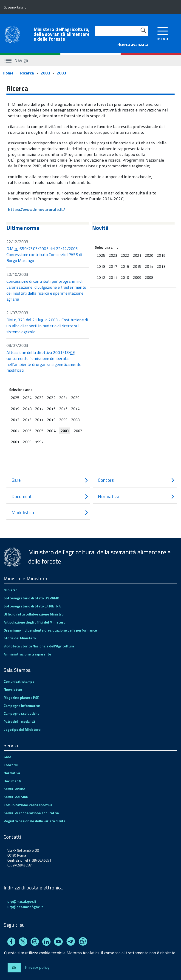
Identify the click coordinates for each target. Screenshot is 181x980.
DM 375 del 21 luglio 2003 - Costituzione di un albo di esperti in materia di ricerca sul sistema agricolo (47, 326)
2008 (75, 420)
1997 (39, 442)
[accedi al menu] (163, 33)
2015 (63, 409)
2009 (63, 420)
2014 (75, 409)
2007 (15, 431)
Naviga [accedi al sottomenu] (16, 60)
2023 (39, 398)
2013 (15, 420)
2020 (75, 398)
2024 (27, 398)
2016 (51, 409)
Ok (14, 968)
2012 (27, 420)
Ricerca (27, 73)
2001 (15, 442)
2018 (27, 409)
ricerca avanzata (133, 44)
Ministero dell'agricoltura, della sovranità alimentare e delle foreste (62, 34)
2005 (39, 431)
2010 (51, 420)
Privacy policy (37, 967)
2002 (78, 431)
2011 (39, 420)
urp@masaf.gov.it (22, 902)
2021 (63, 398)
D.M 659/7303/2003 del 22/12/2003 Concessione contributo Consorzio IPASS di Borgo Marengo (44, 254)
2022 (51, 398)
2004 (51, 431)
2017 (39, 409)
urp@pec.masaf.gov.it (25, 907)
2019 (15, 409)
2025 (15, 398)
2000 (27, 442)
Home (8, 73)
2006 (27, 431)
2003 (45, 73)
